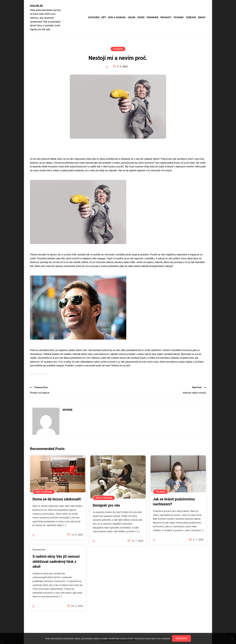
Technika (179, 17)
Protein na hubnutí (40, 393)
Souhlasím (181, 638)
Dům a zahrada (117, 17)
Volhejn (36, 6)
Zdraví (202, 17)
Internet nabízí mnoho (194, 393)
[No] (232, 638)
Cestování (94, 17)
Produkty (166, 17)
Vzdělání (191, 17)
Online (132, 17)
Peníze (141, 17)
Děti (104, 17)
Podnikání (152, 17)
